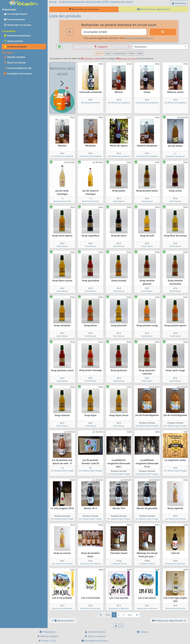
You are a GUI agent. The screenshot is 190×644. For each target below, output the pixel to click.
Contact (142, 632)
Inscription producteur (95, 641)
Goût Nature (119, 201)
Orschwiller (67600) (91, 58)
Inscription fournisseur (18, 74)
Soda (140, 53)
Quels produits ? (63, 621)
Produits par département (169, 621)
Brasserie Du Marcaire (175, 564)
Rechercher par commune (84, 9)
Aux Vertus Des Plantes (175, 519)
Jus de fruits (120, 53)
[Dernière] (137, 615)
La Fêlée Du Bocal (119, 564)
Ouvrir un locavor (15, 63)
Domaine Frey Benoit (175, 156)
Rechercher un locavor (18, 25)
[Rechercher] (163, 32)
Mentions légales (48, 636)
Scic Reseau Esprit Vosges (147, 426)
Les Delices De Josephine (119, 103)
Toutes (99, 53)
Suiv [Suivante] (130, 615)
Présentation (48, 632)
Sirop (131, 53)
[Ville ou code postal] (114, 32)
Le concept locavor (16, 14)
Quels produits (13, 41)
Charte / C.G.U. (48, 641)
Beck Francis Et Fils (62, 201)
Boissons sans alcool (127, 58)
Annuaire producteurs (17, 36)
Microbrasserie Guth (90, 103)
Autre (108, 53)
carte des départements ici (139, 38)
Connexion (179, 3)
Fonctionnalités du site (18, 68)
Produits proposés (15, 47)
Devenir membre (15, 57)
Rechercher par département (154, 9)
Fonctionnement (14, 19)
